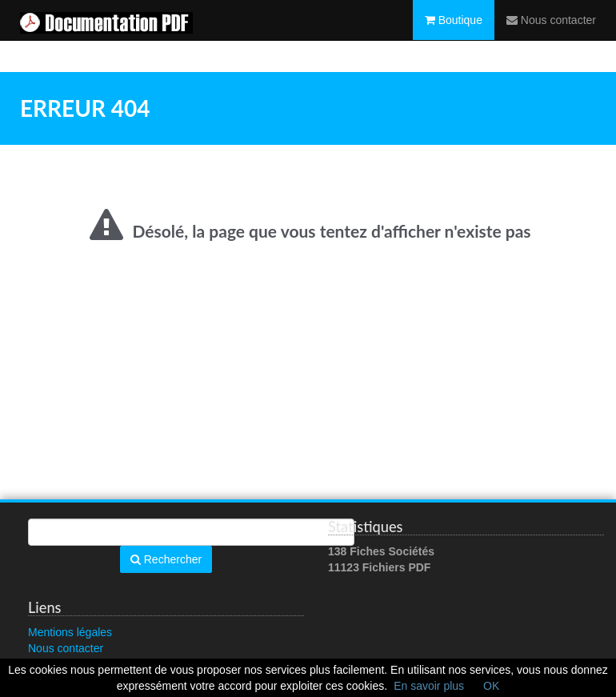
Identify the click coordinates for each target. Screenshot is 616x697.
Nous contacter (551, 36)
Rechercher (166, 559)
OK (491, 686)
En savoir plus (429, 686)
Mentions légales (70, 632)
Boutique (454, 36)
